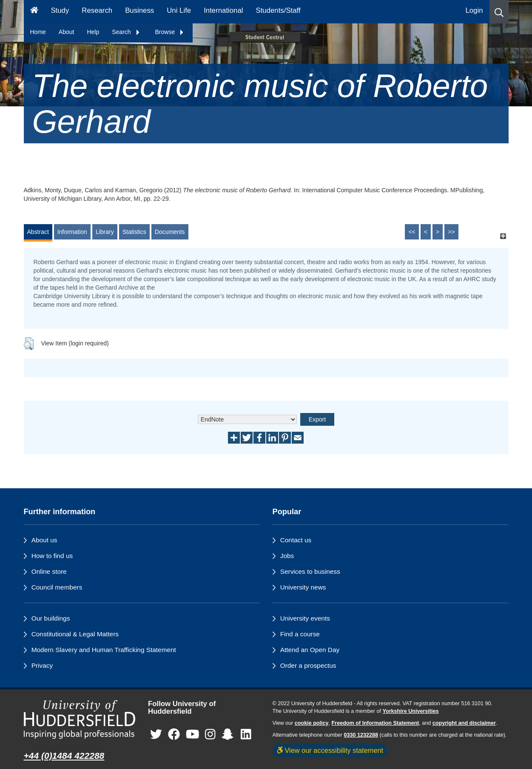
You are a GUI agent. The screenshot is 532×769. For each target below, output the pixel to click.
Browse (170, 32)
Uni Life (179, 10)
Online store (49, 571)
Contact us (296, 540)
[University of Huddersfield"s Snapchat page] (229, 735)
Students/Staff (278, 10)
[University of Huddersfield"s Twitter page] (156, 735)
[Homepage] (34, 12)
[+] (503, 236)
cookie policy (312, 723)
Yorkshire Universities (410, 711)
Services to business (310, 571)
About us (44, 540)
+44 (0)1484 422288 (64, 756)
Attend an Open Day (310, 650)
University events (305, 618)
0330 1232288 (361, 735)
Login (474, 10)
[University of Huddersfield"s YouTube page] (193, 735)
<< (412, 232)
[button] (499, 12)
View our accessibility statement (330, 750)
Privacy (42, 665)
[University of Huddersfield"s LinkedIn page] (246, 735)
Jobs (287, 556)
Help (93, 32)
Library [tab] (105, 232)
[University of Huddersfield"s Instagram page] (210, 735)
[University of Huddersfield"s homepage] (80, 719)
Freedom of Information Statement (376, 723)
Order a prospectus (308, 665)
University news (303, 587)
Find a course (300, 634)
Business (139, 10)
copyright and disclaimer (464, 723)
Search (126, 32)
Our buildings (51, 618)
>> (451, 232)
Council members (57, 587)
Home (38, 32)
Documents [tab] (170, 232)
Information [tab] (72, 232)
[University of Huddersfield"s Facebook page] (174, 735)
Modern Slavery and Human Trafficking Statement (104, 650)
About (67, 32)
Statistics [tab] (134, 232)
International (223, 10)
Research (97, 10)
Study (60, 10)
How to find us (52, 556)
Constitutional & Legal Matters (75, 634)
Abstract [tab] (38, 232)
